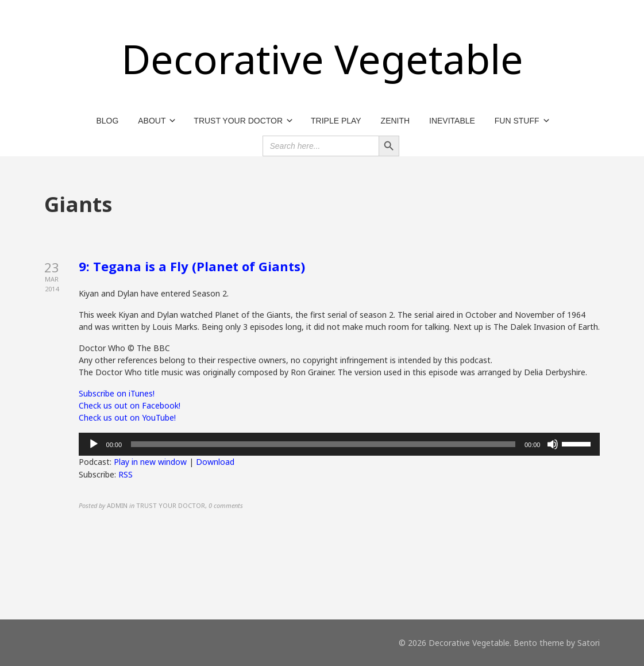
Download (215, 462)
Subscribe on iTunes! (117, 393)
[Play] (94, 444)
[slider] (323, 444)
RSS (126, 474)
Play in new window (150, 462)
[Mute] (553, 444)
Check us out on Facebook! (130, 405)
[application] (340, 444)
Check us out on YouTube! (127, 417)
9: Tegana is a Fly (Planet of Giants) (192, 266)
